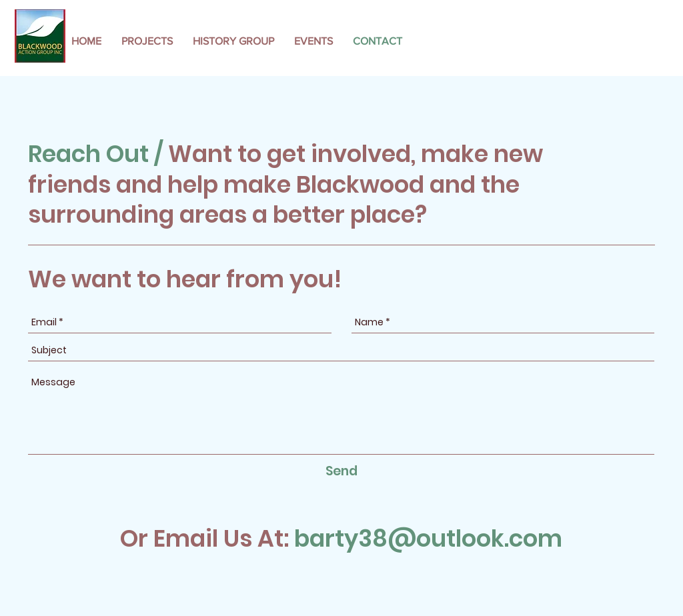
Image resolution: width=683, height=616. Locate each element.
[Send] (341, 472)
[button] (147, 41)
